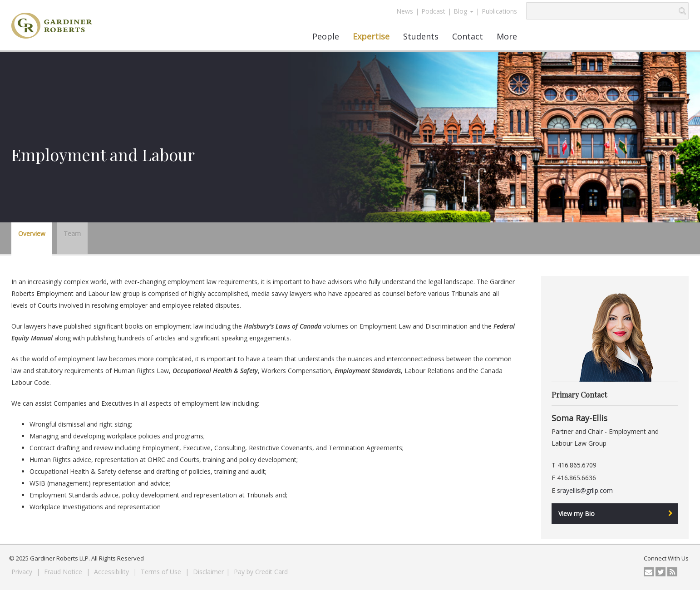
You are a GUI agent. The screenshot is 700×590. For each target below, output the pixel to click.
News (405, 11)
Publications (499, 11)
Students (421, 36)
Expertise (371, 36)
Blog (463, 11)
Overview (32, 234)
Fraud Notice (64, 572)
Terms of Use (162, 572)
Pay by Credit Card (261, 572)
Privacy (23, 572)
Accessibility (112, 572)
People (326, 36)
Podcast (433, 11)
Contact (468, 36)
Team (72, 234)
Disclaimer (208, 572)
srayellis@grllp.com (585, 490)
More (507, 36)
